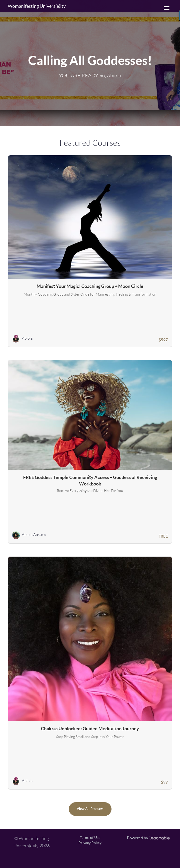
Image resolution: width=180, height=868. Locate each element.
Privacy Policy (90, 843)
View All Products (90, 809)
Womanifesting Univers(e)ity (37, 6)
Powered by (148, 838)
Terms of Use (90, 838)
